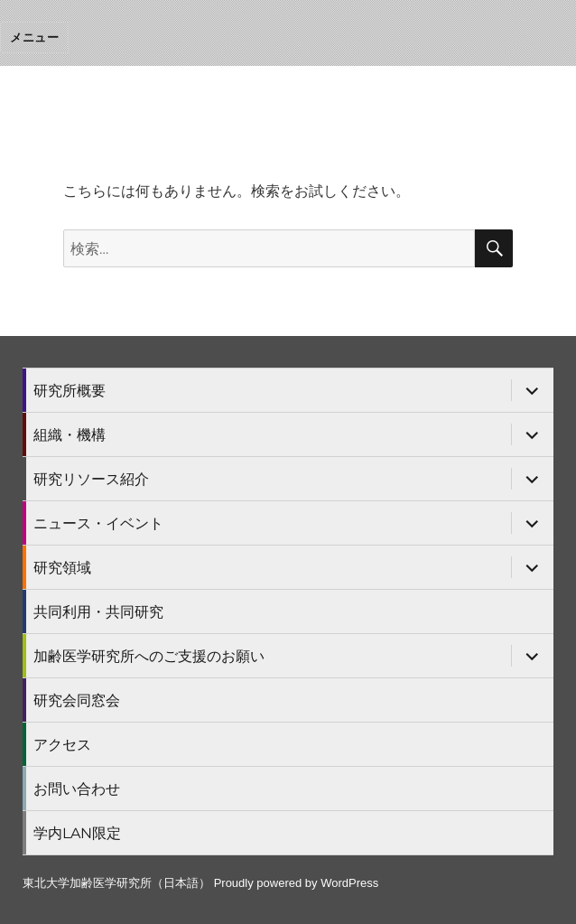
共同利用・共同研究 (98, 612)
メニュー (34, 37)
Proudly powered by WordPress (297, 883)
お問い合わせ (77, 789)
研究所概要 (70, 391)
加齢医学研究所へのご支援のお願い (149, 656)
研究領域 (62, 568)
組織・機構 (70, 435)
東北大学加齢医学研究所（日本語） (116, 883)
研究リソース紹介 (91, 479)
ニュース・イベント (98, 523)
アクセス (62, 745)
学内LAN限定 (77, 833)
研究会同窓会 (77, 700)
